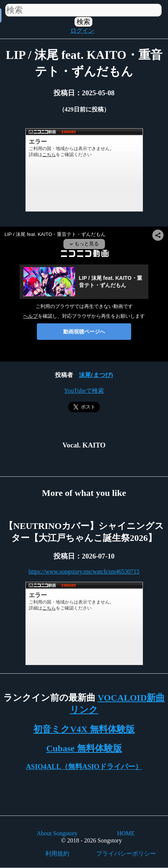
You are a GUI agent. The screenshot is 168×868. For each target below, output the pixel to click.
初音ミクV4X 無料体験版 (84, 729)
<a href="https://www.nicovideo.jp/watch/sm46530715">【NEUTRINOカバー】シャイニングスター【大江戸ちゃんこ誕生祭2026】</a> (84, 623)
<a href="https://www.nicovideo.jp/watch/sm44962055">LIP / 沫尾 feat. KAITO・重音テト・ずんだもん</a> (84, 170)
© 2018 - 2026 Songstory (91, 840)
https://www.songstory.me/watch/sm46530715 (84, 571)
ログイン (82, 31)
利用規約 (57, 854)
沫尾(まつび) (96, 375)
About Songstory (57, 833)
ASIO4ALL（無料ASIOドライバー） (84, 767)
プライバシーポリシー (126, 854)
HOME (126, 833)
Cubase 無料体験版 (84, 748)
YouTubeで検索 (84, 391)
